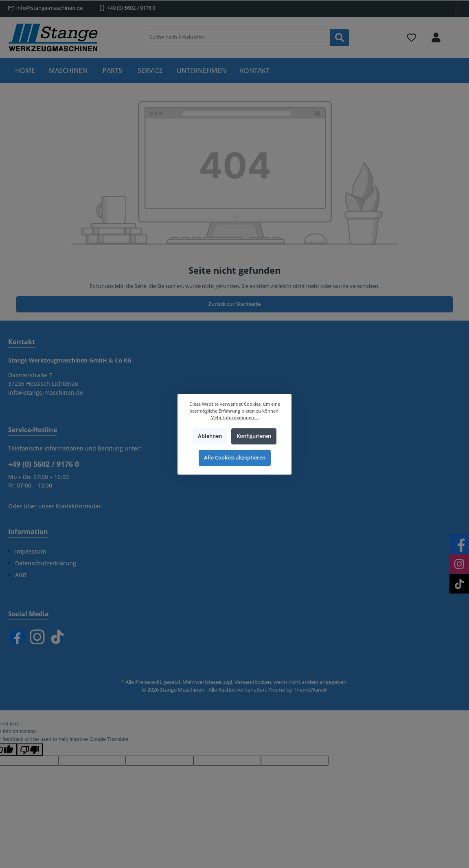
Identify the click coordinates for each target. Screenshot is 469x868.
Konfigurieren (254, 436)
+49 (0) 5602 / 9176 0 (131, 8)
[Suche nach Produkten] (238, 37)
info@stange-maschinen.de (49, 8)
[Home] (25, 70)
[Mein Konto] (436, 38)
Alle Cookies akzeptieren (235, 458)
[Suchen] (340, 38)
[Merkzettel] (412, 38)
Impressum (31, 551)
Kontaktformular (78, 506)
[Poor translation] (30, 749)
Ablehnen (210, 436)
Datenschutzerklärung (46, 563)
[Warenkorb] (456, 33)
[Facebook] (17, 637)
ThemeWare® (310, 690)
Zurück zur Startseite (234, 304)
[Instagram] (37, 637)
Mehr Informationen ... (235, 417)
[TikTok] (57, 637)
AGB (21, 575)
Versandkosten (253, 682)
